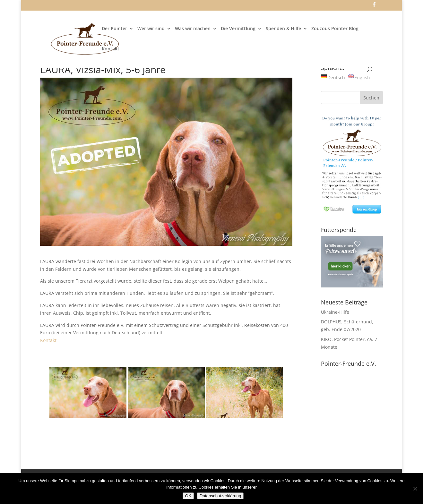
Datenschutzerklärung (220, 496)
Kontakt (111, 49)
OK (188, 496)
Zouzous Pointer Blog (335, 29)
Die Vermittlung (238, 29)
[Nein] (415, 489)
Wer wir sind (151, 29)
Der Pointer (114, 29)
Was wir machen (193, 29)
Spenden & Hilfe (283, 29)
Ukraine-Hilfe (335, 312)
